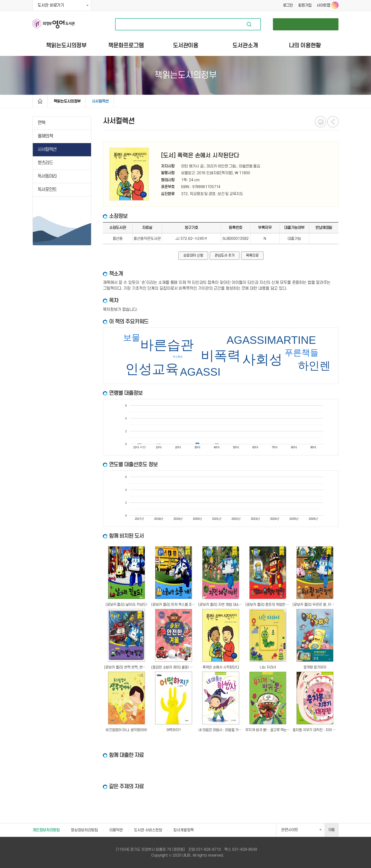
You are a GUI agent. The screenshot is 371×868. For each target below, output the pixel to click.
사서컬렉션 (100, 101)
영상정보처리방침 (84, 830)
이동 (332, 830)
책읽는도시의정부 (67, 101)
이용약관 (116, 830)
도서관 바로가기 (51, 5)
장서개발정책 (183, 830)
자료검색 (249, 24)
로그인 (288, 5)
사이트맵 (323, 5)
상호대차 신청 (193, 256)
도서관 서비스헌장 (148, 830)
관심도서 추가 (224, 256)
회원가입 (305, 5)
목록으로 (252, 256)
